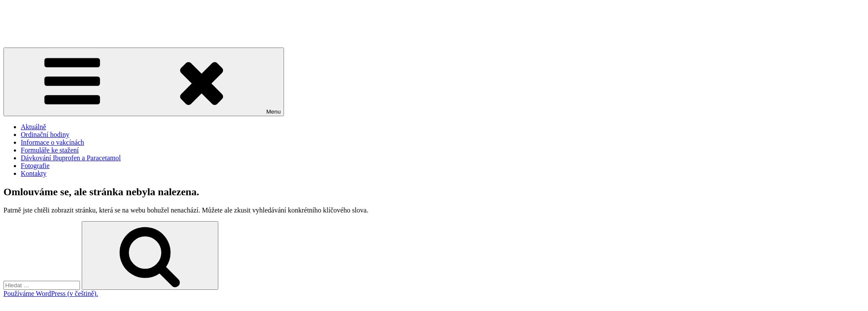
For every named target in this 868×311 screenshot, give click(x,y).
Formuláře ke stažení (50, 150)
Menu (144, 82)
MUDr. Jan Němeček (33, 22)
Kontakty (34, 173)
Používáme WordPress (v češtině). (51, 294)
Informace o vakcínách (53, 142)
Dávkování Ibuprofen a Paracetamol (71, 158)
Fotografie (35, 166)
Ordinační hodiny (45, 135)
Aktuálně (34, 127)
